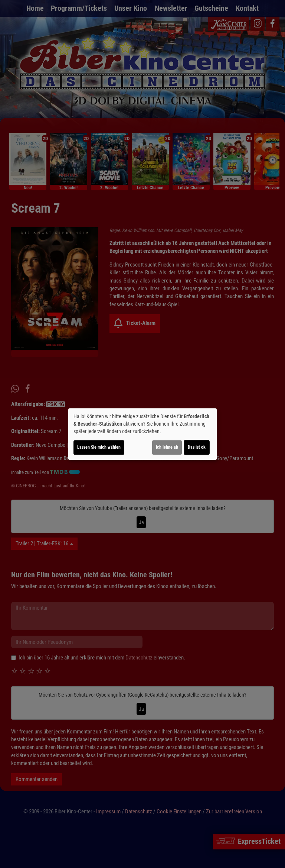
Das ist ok (197, 447)
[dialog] (142, 434)
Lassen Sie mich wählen (99, 447)
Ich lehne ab (167, 447)
